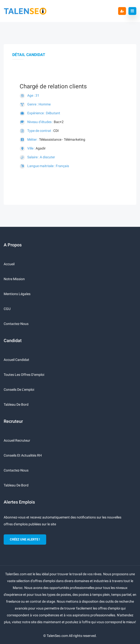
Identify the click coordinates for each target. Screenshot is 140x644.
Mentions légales (17, 294)
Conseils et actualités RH (23, 455)
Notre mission (14, 279)
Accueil (9, 264)
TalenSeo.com (57, 636)
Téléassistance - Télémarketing (62, 139)
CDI (56, 131)
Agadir (41, 148)
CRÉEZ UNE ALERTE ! (25, 539)
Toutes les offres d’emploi (24, 375)
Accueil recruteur (17, 440)
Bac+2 (59, 122)
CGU (7, 309)
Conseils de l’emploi (19, 390)
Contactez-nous (16, 324)
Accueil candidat (16, 360)
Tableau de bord (16, 404)
